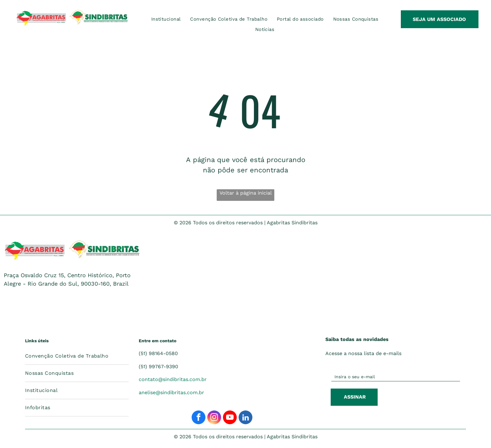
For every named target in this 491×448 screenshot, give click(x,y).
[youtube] (230, 418)
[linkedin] (246, 418)
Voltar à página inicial (246, 193)
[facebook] (199, 418)
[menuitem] (166, 19)
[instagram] (214, 418)
